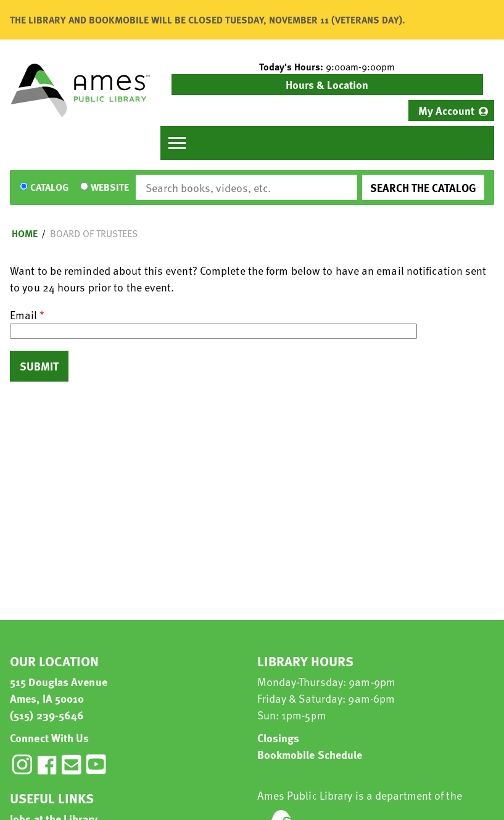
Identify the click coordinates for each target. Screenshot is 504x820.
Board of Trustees (94, 233)
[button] (328, 67)
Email (23, 315)
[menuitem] (451, 111)
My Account (446, 110)
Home (25, 233)
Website (110, 188)
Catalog (49, 188)
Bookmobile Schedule (310, 754)
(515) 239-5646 (47, 715)
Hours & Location (327, 84)
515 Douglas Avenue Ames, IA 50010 (59, 690)
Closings (279, 738)
